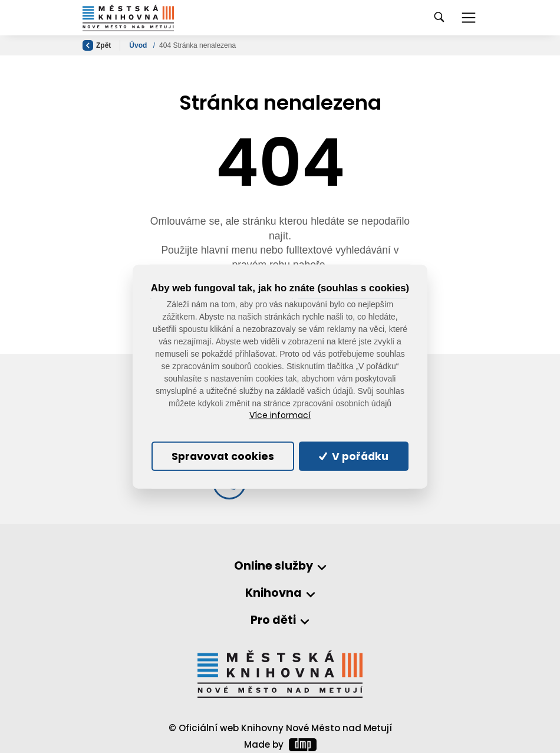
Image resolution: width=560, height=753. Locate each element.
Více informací (280, 415)
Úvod (139, 45)
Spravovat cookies (223, 456)
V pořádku (354, 456)
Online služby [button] (274, 566)
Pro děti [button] (273, 621)
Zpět (97, 45)
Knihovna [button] (274, 593)
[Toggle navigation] (469, 18)
